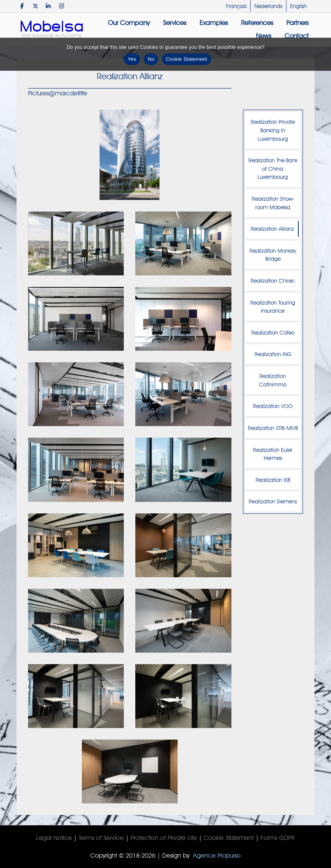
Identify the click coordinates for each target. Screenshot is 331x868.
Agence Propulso (217, 856)
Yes (132, 59)
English (299, 6)
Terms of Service (101, 838)
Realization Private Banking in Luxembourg (273, 130)
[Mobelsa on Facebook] (22, 6)
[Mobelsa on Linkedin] (49, 6)
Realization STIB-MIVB (273, 428)
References (257, 23)
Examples (214, 23)
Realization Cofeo (273, 332)
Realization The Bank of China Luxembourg (273, 168)
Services (175, 23)
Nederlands (268, 6)
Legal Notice (54, 838)
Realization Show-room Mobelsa (273, 203)
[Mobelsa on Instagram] (62, 6)
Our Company (129, 23)
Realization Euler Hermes (273, 454)
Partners (298, 23)
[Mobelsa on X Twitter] (35, 6)
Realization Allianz (272, 229)
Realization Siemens (273, 501)
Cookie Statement (229, 838)
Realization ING (273, 354)
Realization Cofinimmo (273, 380)
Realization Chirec (273, 281)
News (264, 36)
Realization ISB (273, 480)
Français (236, 6)
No (151, 59)
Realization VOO (273, 406)
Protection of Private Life (164, 838)
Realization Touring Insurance (273, 307)
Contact (297, 36)
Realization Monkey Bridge (273, 255)
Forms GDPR (278, 838)
